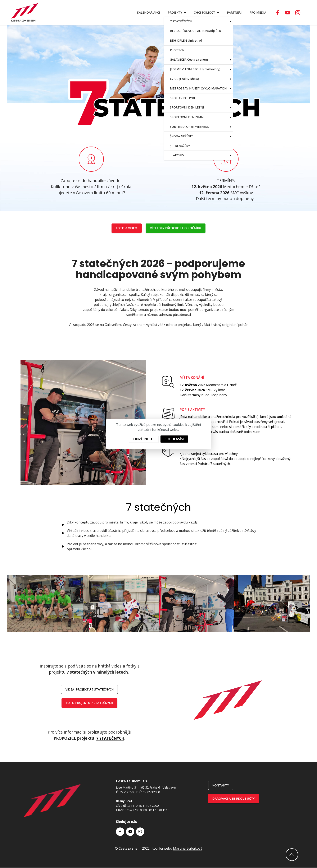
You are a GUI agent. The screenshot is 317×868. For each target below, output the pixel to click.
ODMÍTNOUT (144, 439)
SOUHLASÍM (174, 439)
